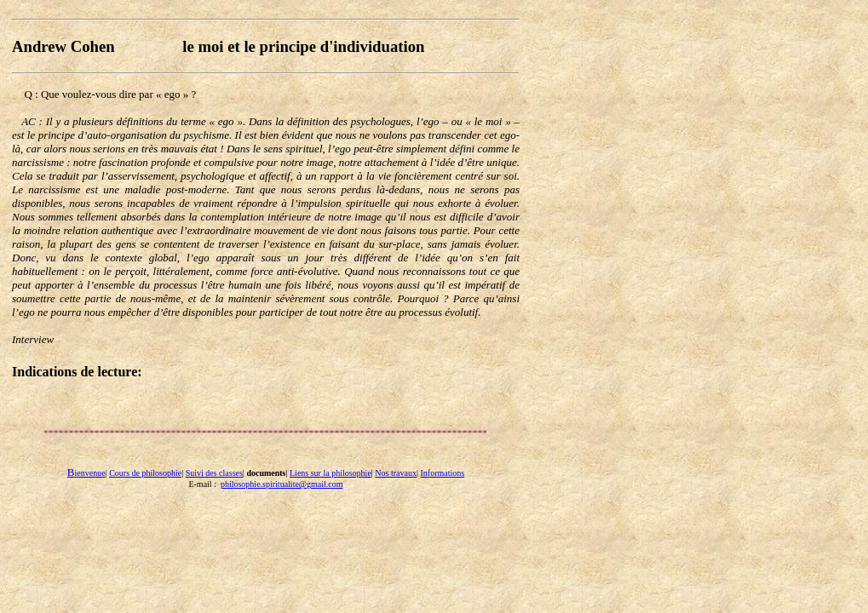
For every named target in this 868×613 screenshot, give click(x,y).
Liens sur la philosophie (331, 473)
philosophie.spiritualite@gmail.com (282, 484)
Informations (442, 473)
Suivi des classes (214, 473)
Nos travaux (396, 473)
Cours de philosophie (145, 473)
